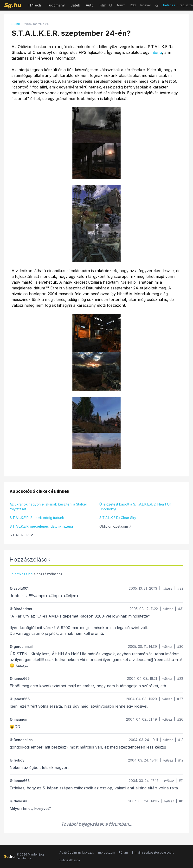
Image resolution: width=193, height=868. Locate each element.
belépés (169, 5)
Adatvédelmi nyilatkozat (77, 852)
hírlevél (145, 5)
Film (103, 5)
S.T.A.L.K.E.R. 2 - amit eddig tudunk (37, 518)
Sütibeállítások (70, 860)
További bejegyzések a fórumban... (97, 824)
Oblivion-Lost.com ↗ (116, 526)
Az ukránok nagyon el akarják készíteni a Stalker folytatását (48, 507)
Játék (75, 5)
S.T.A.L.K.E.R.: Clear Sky (118, 518)
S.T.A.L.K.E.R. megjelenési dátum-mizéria (41, 526)
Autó (90, 5)
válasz (167, 588)
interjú (156, 52)
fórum (121, 5)
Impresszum (106, 852)
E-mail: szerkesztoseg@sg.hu (153, 852)
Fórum (123, 852)
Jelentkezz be (21, 574)
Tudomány (56, 5)
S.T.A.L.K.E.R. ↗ (21, 535)
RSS (133, 5)
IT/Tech (35, 5)
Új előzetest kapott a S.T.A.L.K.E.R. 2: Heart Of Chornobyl (135, 507)
